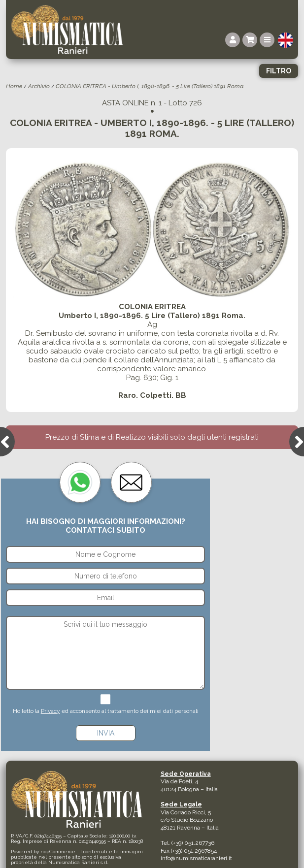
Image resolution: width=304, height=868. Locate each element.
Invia (106, 733)
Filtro (279, 71)
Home (14, 86)
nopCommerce (58, 852)
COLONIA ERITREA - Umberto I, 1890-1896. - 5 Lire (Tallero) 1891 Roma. (150, 86)
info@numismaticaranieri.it (196, 858)
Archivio (39, 86)
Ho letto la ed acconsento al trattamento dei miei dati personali (106, 711)
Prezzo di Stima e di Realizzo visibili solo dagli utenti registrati (152, 437)
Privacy (51, 711)
